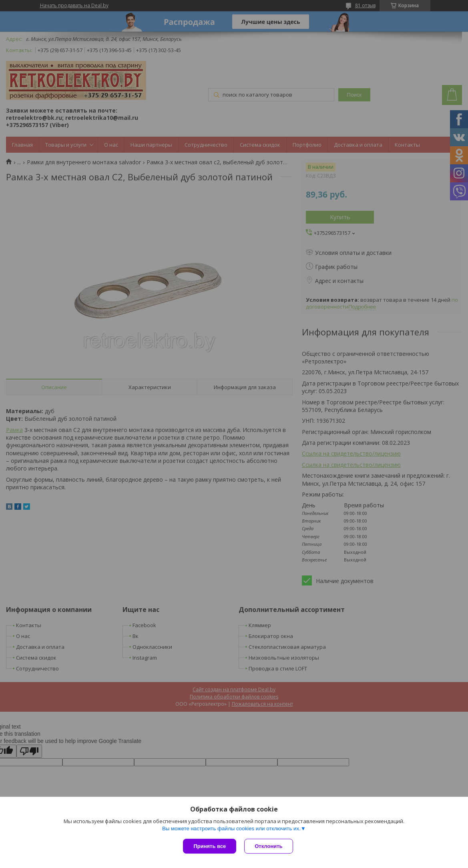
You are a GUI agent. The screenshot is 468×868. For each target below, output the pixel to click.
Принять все (210, 846)
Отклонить (268, 846)
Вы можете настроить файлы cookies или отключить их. (231, 829)
